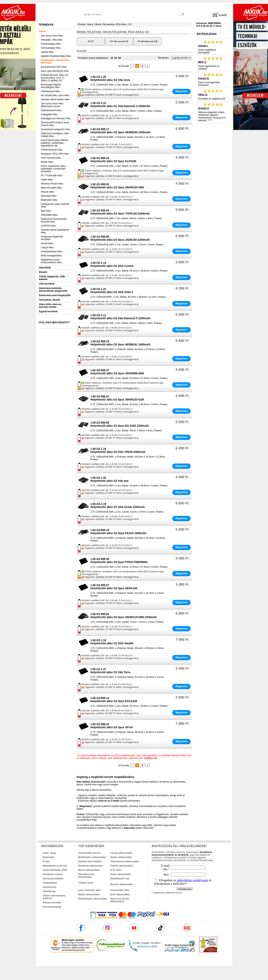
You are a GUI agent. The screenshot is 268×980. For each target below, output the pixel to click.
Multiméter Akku (49, 200)
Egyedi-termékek (48, 311)
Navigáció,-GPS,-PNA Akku (55, 154)
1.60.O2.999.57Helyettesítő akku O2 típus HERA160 (114, 587)
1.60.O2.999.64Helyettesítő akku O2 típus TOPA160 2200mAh (120, 212)
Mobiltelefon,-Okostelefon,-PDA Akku (56, 61)
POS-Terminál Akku (51, 158)
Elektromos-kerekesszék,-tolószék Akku (54, 220)
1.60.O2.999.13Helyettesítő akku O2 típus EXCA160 (114, 700)
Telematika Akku (49, 215)
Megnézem (181, 91)
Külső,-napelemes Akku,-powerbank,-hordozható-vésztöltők (54, 169)
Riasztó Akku (48, 192)
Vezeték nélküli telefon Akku (55, 99)
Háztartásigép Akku (51, 44)
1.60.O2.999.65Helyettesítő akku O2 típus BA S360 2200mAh (120, 424)
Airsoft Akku (47, 243)
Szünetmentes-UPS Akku (54, 67)
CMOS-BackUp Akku (52, 150)
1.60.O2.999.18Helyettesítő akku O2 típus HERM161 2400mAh (121, 343)
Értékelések (207, 34)
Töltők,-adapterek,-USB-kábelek (52, 278)
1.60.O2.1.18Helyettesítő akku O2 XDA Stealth (112, 642)
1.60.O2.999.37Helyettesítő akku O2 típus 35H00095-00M (117, 372)
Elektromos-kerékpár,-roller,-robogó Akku (56, 135)
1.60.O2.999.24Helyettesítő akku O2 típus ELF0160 (113, 160)
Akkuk (42, 31)
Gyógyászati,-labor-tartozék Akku (55, 205)
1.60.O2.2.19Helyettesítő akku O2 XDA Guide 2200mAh (118, 505)
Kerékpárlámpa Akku (52, 252)
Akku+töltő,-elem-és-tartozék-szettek (50, 306)
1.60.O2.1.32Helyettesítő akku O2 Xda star (110, 479)
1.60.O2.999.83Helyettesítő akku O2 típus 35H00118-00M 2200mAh (124, 616)
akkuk (113, 961)
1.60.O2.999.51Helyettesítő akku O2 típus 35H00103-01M (117, 398)
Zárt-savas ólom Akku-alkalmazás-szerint (52, 105)
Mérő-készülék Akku (51, 188)
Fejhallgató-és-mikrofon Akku (56, 118)
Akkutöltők (45, 268)
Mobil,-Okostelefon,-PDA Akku (111, 24)
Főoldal (81, 24)
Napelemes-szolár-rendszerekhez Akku (51, 261)
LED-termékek (47, 284)
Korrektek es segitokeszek (213, 94)
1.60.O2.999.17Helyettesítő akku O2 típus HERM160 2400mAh (121, 131)
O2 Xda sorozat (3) (119, 41)
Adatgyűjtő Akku (49, 114)
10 (112, 58)
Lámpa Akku (47, 247)
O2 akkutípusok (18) (148, 41)
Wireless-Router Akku (52, 184)
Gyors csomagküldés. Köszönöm (213, 80)
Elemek (43, 272)
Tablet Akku (47, 180)
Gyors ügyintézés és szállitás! (213, 63)
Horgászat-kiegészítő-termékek (52, 238)
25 (116, 58)
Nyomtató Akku (49, 196)
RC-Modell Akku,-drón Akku (55, 95)
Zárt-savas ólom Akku (52, 36)
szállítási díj (150, 758)
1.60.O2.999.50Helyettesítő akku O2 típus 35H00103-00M (117, 186)
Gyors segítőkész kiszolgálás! (213, 47)
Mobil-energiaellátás (51, 256)
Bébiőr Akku (47, 162)
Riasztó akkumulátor (122, 884)
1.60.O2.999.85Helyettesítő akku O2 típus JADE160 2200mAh (120, 238)
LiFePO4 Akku (48, 226)
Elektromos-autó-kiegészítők (55, 295)
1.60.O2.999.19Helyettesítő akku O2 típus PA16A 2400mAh (118, 532)
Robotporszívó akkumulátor (86, 876)
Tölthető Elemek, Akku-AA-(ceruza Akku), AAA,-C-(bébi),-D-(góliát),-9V (55, 78)
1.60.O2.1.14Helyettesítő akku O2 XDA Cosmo (112, 264)
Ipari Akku (46, 211)
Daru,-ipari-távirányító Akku (55, 71)
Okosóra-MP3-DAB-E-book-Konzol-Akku (55, 124)
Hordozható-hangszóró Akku (56, 129)
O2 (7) (91, 41)
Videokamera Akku (51, 91)
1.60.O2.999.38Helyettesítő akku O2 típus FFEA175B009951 (119, 560)
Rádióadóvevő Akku (51, 110)
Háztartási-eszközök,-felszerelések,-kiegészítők (53, 290)
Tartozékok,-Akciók (50, 300)
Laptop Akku (47, 52)
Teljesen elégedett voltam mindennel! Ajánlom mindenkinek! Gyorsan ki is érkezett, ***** (213, 112)
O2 (130, 24)
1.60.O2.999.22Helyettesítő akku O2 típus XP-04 (112, 726)
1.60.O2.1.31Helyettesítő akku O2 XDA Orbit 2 (112, 291)
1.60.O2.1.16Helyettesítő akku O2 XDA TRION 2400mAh (118, 450)
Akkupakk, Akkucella (52, 40)
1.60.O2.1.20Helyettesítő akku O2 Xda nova (110, 78)
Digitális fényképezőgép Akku (56, 56)
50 (119, 58)
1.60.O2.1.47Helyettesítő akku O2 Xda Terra (110, 671)
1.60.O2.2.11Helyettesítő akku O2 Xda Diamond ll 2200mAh (120, 317)
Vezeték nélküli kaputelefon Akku (55, 231)
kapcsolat (129, 828)
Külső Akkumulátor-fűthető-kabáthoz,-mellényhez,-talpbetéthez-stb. (55, 143)
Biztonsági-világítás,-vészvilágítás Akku (52, 86)
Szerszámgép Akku (51, 48)
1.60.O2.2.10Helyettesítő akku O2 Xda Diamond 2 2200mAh (120, 105)
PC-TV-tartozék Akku (52, 176)
